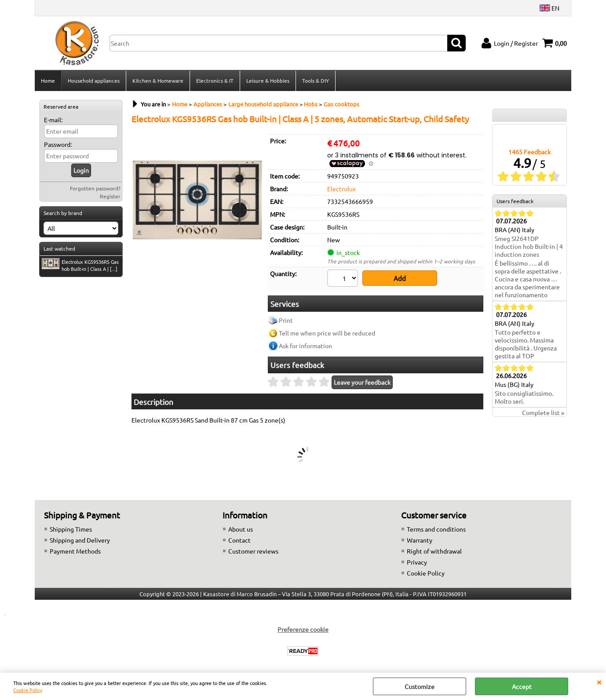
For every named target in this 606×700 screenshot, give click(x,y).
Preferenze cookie (303, 626)
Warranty (420, 536)
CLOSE (599, 682)
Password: (58, 144)
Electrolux (341, 189)
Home (48, 80)
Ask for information (305, 343)
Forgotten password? (95, 188)
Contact (239, 536)
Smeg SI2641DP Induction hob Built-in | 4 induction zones (529, 247)
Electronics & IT (215, 80)
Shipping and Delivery (80, 536)
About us (241, 525)
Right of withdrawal (434, 547)
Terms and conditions (436, 525)
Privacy (417, 558)
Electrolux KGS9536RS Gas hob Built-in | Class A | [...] (80, 265)
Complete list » (543, 413)
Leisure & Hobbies (268, 80)
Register (110, 196)
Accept (522, 686)
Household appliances (94, 80)
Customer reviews (253, 547)
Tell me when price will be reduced (327, 330)
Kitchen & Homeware (158, 80)
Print (286, 317)
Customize (420, 686)
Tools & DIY (316, 80)
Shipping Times (71, 525)
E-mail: (53, 120)
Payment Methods (75, 547)
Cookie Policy (28, 690)
